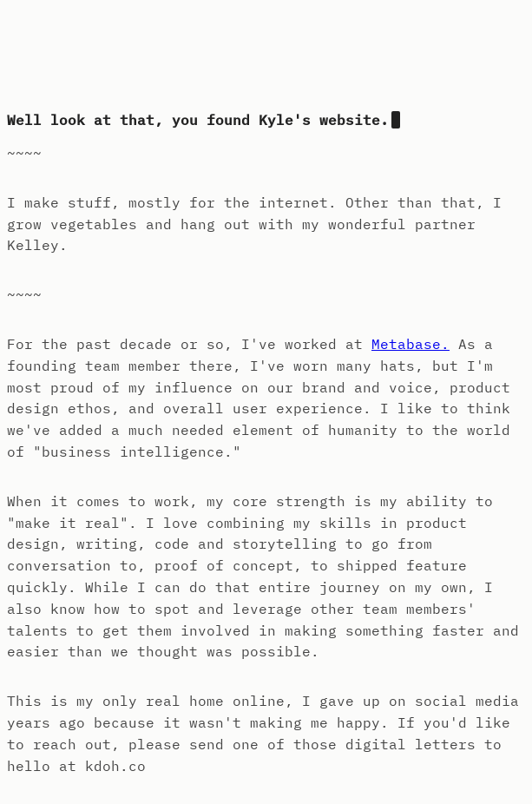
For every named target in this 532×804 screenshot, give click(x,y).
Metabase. (410, 344)
